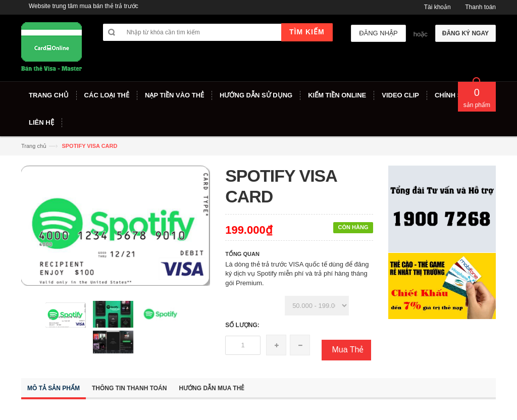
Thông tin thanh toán (129, 388)
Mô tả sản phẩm (54, 388)
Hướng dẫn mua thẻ (212, 388)
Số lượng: (242, 325)
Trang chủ (34, 146)
